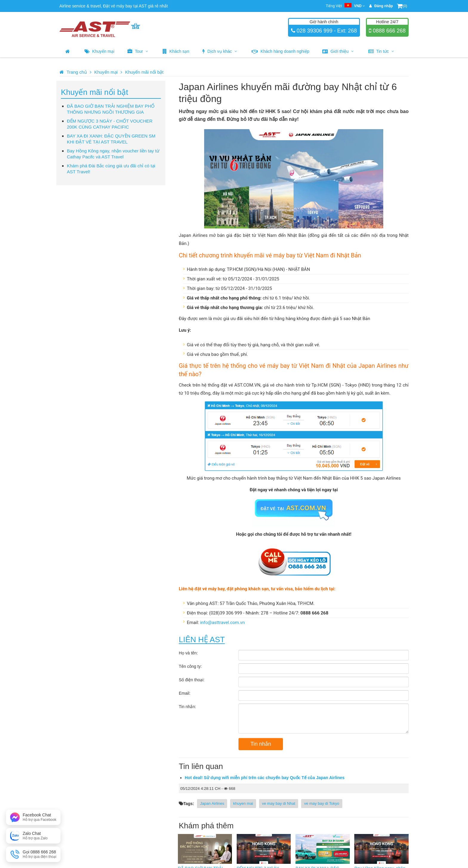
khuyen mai (243, 803)
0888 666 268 (388, 31)
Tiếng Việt (345, 6)
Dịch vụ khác (220, 51)
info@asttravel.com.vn (223, 623)
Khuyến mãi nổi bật (144, 72)
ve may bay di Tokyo (322, 803)
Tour (138, 51)
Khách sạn (176, 51)
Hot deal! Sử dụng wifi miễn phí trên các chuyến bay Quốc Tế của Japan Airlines (265, 778)
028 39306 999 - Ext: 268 (326, 31)
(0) (402, 6)
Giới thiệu (338, 51)
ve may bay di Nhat (279, 803)
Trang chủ (77, 72)
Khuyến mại (99, 51)
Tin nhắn (261, 744)
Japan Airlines (212, 803)
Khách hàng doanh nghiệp (281, 51)
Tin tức (381, 51)
